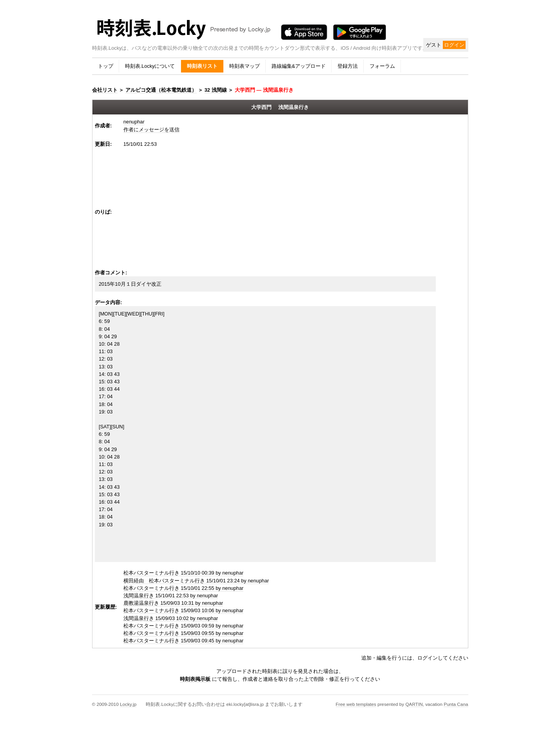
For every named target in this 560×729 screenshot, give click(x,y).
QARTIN (414, 704)
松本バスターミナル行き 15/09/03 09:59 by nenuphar (184, 626)
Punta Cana (456, 704)
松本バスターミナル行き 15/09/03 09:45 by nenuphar (184, 641)
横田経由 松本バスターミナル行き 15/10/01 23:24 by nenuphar (196, 581)
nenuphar (134, 122)
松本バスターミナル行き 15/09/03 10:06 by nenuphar (184, 610)
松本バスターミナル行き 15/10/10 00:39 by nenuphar (184, 573)
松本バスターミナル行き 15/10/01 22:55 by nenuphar (184, 588)
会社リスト (105, 90)
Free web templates (356, 704)
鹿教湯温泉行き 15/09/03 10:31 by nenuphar (173, 603)
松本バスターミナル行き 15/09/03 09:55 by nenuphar (184, 633)
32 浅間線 (216, 90)
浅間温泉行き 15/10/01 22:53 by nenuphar (171, 596)
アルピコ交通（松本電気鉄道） (161, 90)
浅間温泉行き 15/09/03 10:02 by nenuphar (171, 618)
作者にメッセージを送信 (151, 130)
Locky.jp (128, 704)
